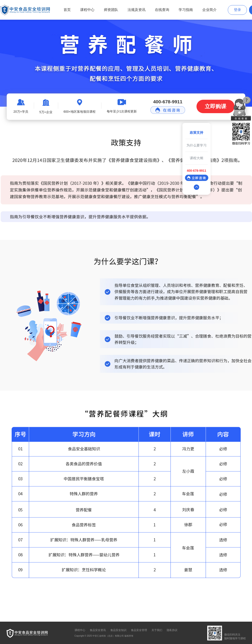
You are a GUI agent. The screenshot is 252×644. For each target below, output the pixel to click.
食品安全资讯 (98, 630)
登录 (237, 10)
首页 (67, 10)
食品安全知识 (118, 630)
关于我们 (157, 630)
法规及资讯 (137, 10)
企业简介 (209, 10)
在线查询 (162, 10)
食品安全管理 (139, 630)
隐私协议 (172, 630)
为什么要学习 (196, 145)
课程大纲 (196, 158)
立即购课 (216, 106)
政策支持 (196, 132)
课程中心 (87, 10)
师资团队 (111, 10)
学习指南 (186, 10)
